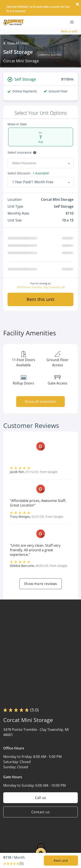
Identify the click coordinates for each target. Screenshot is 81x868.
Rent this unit (40, 301)
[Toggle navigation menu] (74, 22)
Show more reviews (41, 585)
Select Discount (19, 173)
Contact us (40, 814)
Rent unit (61, 861)
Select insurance (20, 153)
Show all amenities (40, 403)
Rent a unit (69, 31)
